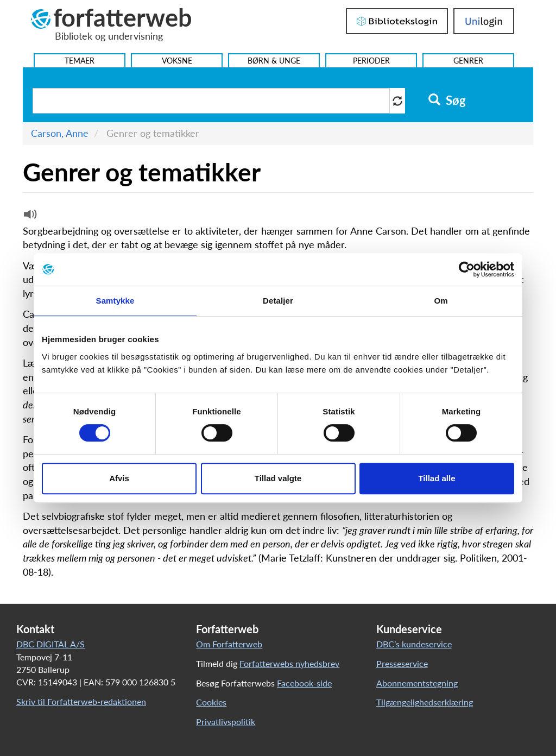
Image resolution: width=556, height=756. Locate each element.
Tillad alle (437, 478)
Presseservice (402, 663)
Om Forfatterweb (229, 644)
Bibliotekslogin (397, 21)
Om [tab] (441, 301)
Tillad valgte (278, 478)
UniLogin (484, 21)
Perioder (371, 61)
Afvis (119, 478)
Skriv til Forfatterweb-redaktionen (81, 701)
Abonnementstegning (417, 683)
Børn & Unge (274, 61)
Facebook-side (304, 683)
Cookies (211, 702)
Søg (447, 100)
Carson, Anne (60, 133)
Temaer (80, 61)
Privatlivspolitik (226, 722)
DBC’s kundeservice (414, 644)
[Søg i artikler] (211, 101)
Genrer (468, 61)
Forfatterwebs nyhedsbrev (289, 663)
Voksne (177, 61)
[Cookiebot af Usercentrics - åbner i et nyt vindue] (467, 269)
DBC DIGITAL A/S (50, 644)
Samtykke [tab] (115, 301)
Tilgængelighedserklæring (425, 702)
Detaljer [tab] (278, 301)
